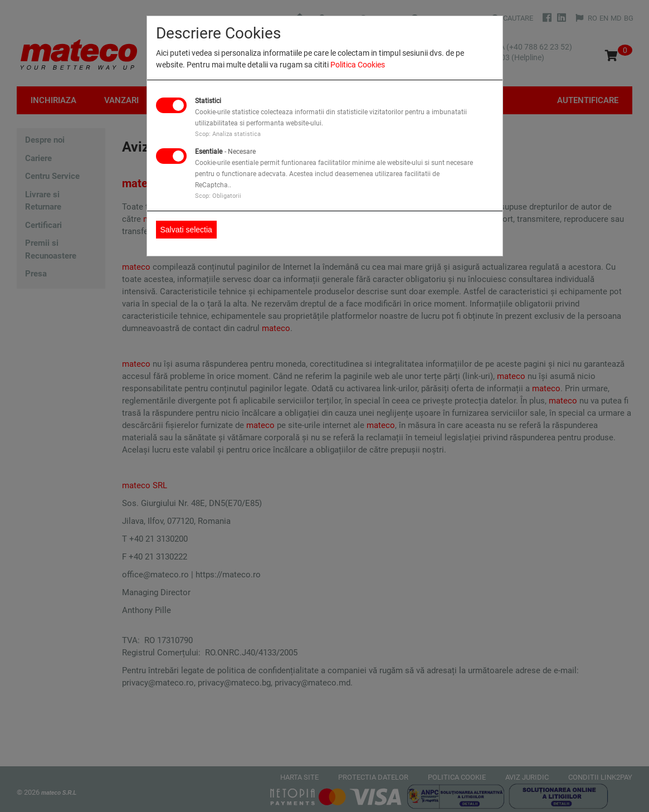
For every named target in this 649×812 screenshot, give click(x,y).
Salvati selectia (186, 230)
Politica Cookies (358, 65)
